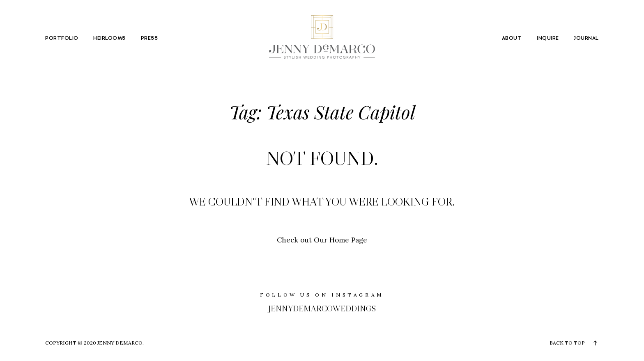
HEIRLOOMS (109, 39)
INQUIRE (548, 39)
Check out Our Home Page (322, 240)
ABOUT (512, 39)
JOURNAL (586, 39)
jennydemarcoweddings (322, 308)
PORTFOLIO (62, 39)
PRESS (149, 39)
